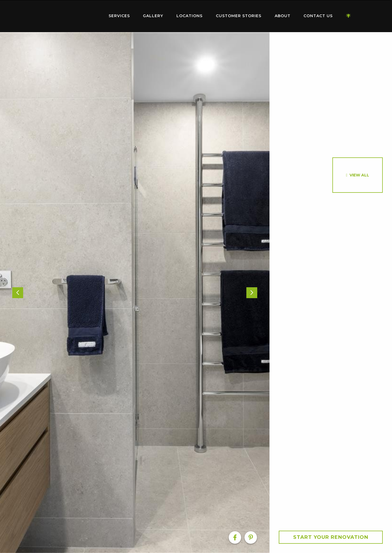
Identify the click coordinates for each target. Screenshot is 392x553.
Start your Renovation (331, 537)
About (283, 16)
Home (68, 15)
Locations (189, 16)
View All (359, 175)
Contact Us (318, 16)
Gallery (153, 16)
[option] (135, 293)
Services (119, 16)
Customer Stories (239, 16)
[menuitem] (68, 16)
